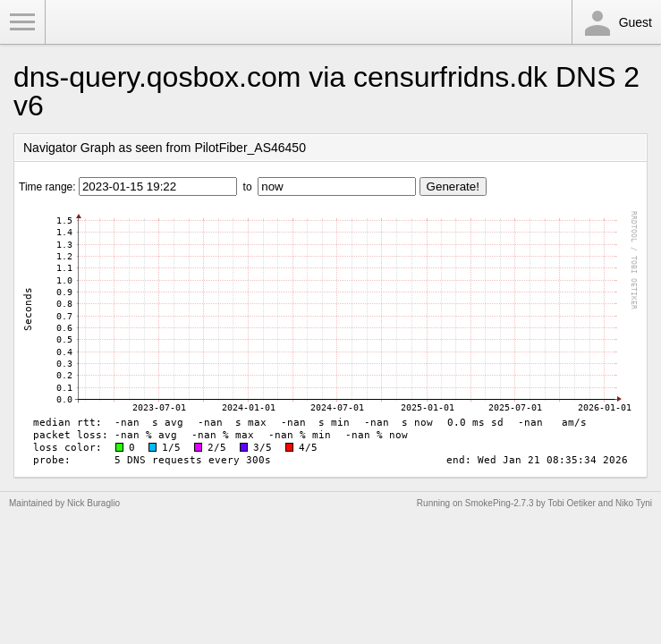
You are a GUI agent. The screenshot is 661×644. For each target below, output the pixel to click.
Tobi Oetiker (571, 503)
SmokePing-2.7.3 (500, 503)
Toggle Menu (22, 22)
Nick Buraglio (93, 503)
